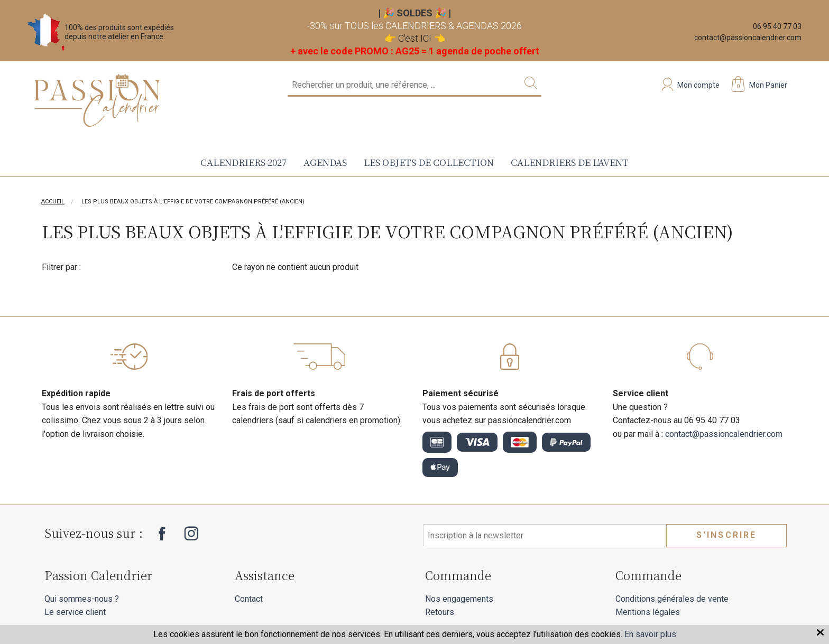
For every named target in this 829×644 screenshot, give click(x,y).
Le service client (75, 612)
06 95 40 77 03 (777, 26)
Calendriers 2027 (243, 162)
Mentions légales (648, 612)
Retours (440, 612)
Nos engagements (459, 599)
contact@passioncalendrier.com (748, 38)
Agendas (325, 162)
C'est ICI (415, 38)
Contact (249, 599)
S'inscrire (727, 535)
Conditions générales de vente (672, 599)
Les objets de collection (429, 162)
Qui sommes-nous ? (82, 599)
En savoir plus (650, 634)
